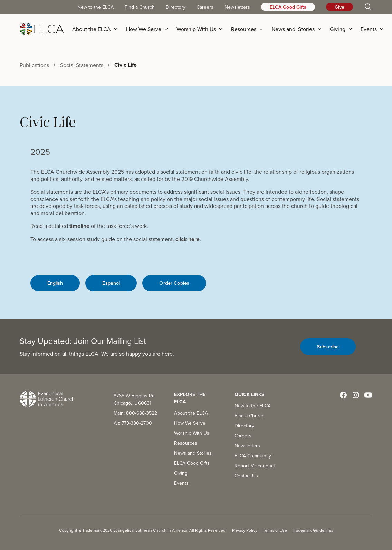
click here (188, 239)
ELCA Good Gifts (288, 7)
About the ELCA (191, 413)
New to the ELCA (95, 7)
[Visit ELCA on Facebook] (343, 395)
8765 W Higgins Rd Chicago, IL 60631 (134, 399)
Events (181, 483)
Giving (181, 473)
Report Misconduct (255, 466)
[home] (42, 29)
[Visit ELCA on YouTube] (368, 395)
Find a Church (140, 7)
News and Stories (193, 453)
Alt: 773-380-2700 (133, 423)
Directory (176, 7)
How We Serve (190, 423)
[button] (97, 29)
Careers (205, 7)
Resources (186, 443)
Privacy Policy (245, 530)
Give (340, 7)
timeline (79, 226)
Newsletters (237, 7)
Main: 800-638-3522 (135, 413)
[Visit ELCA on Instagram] (356, 395)
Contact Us (246, 476)
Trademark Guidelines (313, 530)
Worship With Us (192, 433)
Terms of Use (275, 530)
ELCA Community (253, 456)
